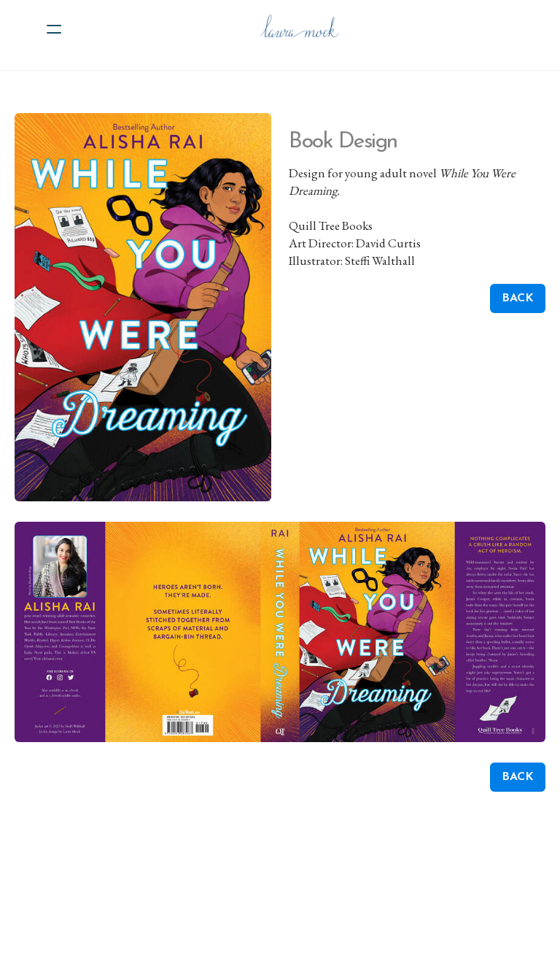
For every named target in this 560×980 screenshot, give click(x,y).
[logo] (299, 29)
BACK (518, 298)
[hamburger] (54, 29)
